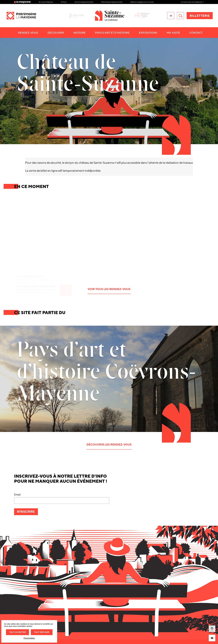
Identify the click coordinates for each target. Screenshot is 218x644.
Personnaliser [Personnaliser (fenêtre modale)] (29, 638)
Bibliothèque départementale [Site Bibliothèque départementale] (112, 2)
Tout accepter (17, 632)
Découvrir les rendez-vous (109, 445)
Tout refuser (42, 632)
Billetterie (200, 16)
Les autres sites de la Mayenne (192, 2)
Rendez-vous (36, 33)
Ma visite (182, 33)
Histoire (88, 33)
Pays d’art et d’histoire (120, 33)
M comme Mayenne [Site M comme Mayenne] (46, 2)
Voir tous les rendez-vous (109, 289)
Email (17, 494)
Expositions (156, 33)
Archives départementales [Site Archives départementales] (84, 2)
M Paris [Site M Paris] (64, 2)
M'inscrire (27, 512)
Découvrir (64, 33)
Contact (204, 33)
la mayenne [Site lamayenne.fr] (22, 2)
